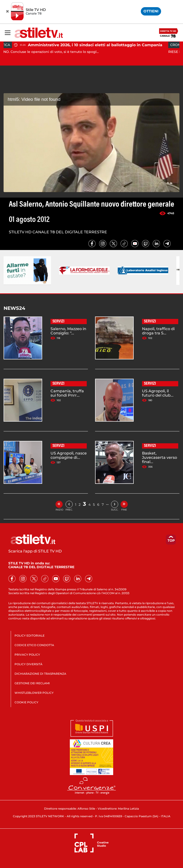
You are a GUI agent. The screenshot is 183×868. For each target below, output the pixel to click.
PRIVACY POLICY (27, 655)
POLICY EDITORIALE (30, 636)
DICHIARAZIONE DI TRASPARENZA (40, 674)
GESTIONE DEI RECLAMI (32, 683)
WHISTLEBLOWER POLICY (34, 693)
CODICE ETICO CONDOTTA (34, 645)
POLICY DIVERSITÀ (28, 664)
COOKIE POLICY (26, 702)
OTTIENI (151, 11)
